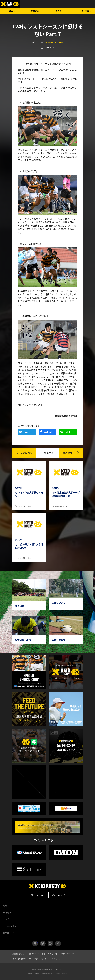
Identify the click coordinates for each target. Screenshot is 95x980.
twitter (43, 943)
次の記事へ (69, 453)
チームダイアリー (54, 42)
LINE (68, 432)
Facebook (47, 432)
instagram (50, 943)
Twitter (27, 432)
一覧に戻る (48, 453)
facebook (58, 943)
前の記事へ (26, 453)
